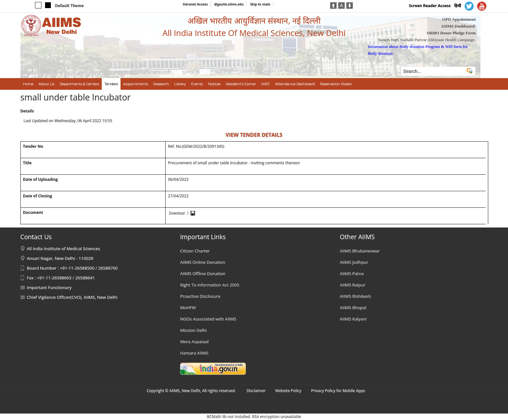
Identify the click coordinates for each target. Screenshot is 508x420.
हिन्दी (458, 6)
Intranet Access (195, 4)
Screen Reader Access (430, 6)
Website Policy (288, 391)
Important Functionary (49, 287)
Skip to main (260, 4)
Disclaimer (256, 391)
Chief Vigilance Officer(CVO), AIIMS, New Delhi (72, 297)
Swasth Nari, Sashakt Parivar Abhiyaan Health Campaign (426, 40)
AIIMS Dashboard (458, 26)
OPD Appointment (459, 19)
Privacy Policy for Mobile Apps (338, 391)
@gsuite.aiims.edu (229, 4)
